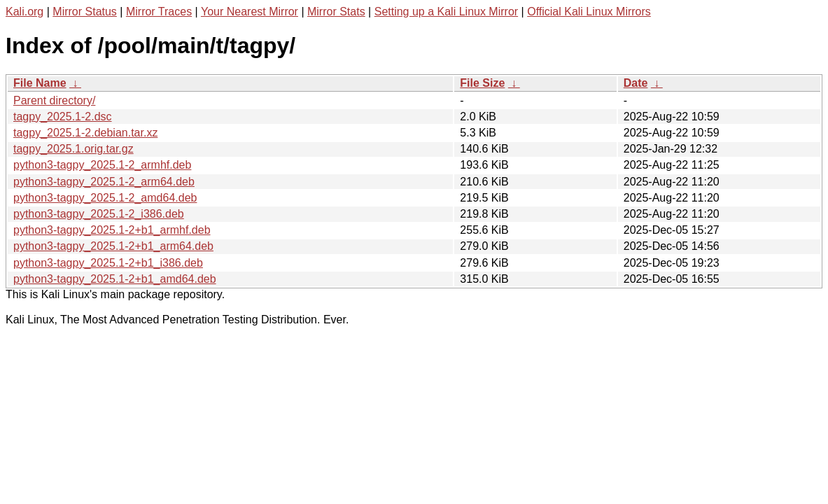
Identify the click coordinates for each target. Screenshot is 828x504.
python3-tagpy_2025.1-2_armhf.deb (102, 165)
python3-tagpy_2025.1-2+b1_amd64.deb (115, 279)
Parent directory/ (54, 100)
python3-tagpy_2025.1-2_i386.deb (99, 214)
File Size (482, 83)
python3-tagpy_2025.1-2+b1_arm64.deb (113, 246)
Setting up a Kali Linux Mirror (446, 12)
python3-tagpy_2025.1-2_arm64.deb (104, 182)
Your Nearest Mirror (250, 12)
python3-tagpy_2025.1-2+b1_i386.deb (108, 263)
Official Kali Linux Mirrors (589, 12)
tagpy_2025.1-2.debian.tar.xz (85, 133)
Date (636, 83)
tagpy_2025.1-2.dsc (63, 117)
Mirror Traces (159, 12)
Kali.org (24, 12)
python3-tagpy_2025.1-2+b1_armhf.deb (112, 230)
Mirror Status (85, 12)
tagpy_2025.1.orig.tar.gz (73, 149)
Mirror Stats (336, 12)
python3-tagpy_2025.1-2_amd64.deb (105, 198)
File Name (40, 83)
